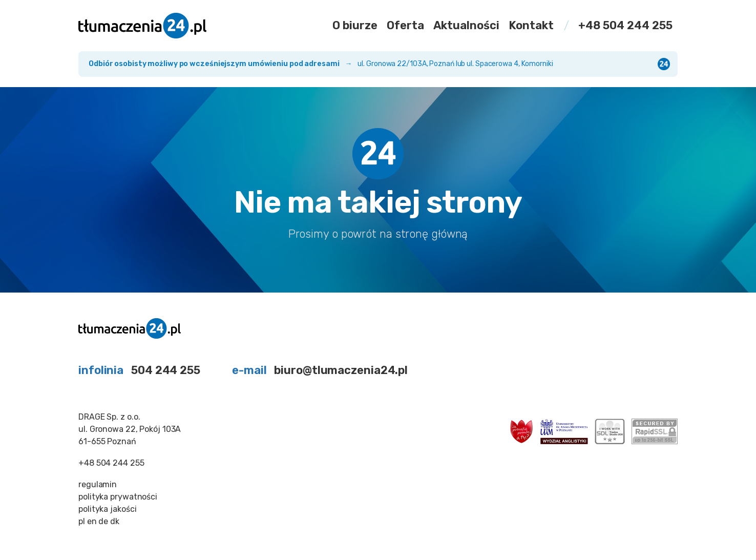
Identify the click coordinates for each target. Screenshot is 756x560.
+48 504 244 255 (625, 25)
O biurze (355, 25)
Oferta (405, 25)
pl (82, 521)
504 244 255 (166, 370)
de (103, 521)
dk (115, 521)
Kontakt (531, 25)
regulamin (98, 484)
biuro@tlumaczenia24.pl (341, 370)
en (92, 521)
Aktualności (466, 25)
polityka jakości (107, 509)
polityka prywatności (118, 497)
